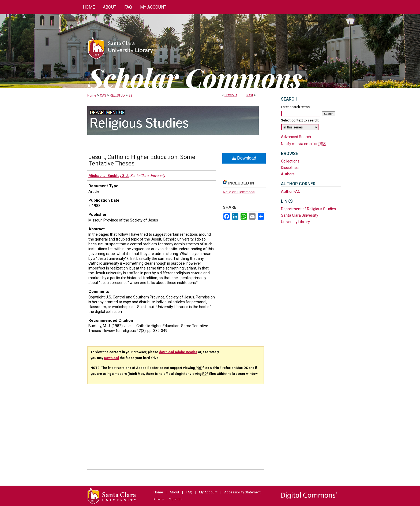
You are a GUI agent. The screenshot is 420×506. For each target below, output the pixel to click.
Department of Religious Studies (308, 209)
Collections (290, 161)
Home (92, 95)
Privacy (159, 499)
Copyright (175, 499)
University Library (295, 222)
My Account (208, 492)
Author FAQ (291, 191)
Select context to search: (300, 120)
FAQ (189, 492)
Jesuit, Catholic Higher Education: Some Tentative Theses (142, 160)
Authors (288, 174)
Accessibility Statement (242, 492)
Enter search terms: (296, 107)
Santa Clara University (300, 215)
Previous (231, 95)
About (174, 492)
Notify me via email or (303, 144)
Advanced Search (296, 137)
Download (244, 158)
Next (250, 95)
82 (130, 95)
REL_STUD (117, 95)
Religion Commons (239, 192)
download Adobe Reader (178, 352)
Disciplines (290, 168)
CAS (103, 95)
